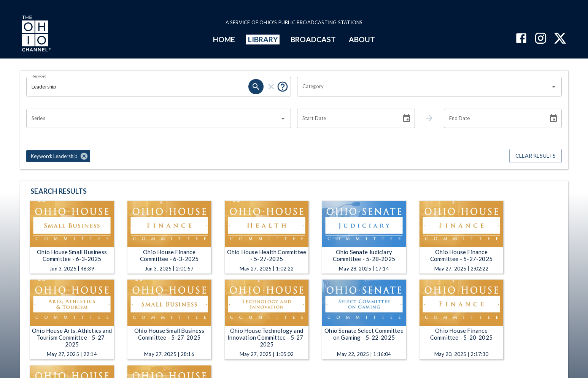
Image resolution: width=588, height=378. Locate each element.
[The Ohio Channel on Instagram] (541, 39)
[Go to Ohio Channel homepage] (35, 35)
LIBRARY (263, 39)
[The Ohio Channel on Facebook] (521, 39)
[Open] (554, 87)
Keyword (39, 76)
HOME (224, 39)
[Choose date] (407, 119)
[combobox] (424, 87)
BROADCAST (313, 39)
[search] (256, 87)
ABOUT (362, 39)
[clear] (271, 87)
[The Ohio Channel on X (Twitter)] (560, 39)
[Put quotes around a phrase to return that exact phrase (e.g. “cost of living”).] (283, 87)
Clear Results (536, 156)
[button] (58, 156)
